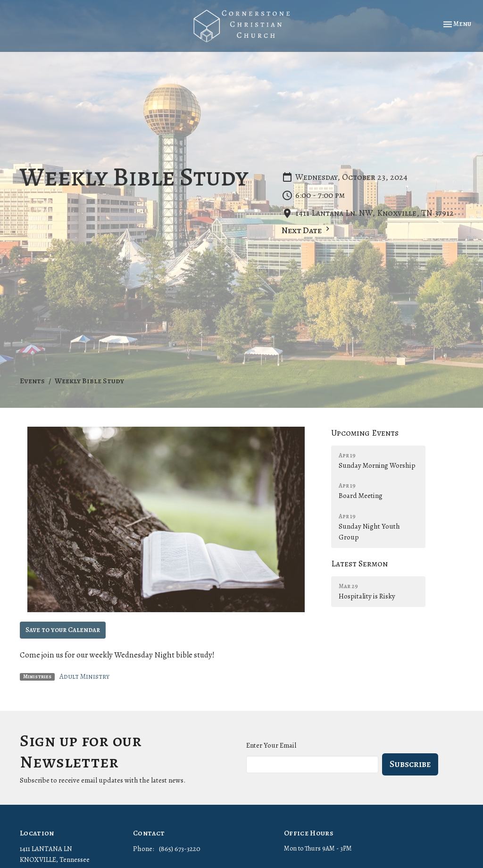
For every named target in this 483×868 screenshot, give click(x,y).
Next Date (307, 230)
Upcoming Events (365, 433)
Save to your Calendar (63, 630)
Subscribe (410, 764)
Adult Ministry (84, 676)
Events (32, 381)
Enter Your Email (271, 745)
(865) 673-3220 (180, 849)
